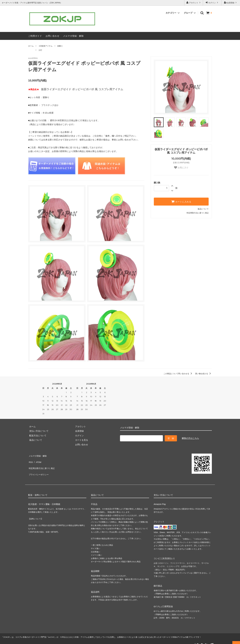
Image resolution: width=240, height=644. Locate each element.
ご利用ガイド (35, 36)
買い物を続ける (203, 374)
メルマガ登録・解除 (73, 36)
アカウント (194, 3)
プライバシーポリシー (39, 469)
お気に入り (181, 167)
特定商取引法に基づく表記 (198, 213)
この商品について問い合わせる (178, 374)
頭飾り (60, 46)
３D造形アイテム (46, 46)
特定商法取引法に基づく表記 (42, 464)
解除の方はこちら (190, 438)
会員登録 (231, 3)
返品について (203, 209)
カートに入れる (181, 202)
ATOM (37, 460)
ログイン (212, 3)
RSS (30, 460)
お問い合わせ (52, 36)
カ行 (40, 50)
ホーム (31, 46)
